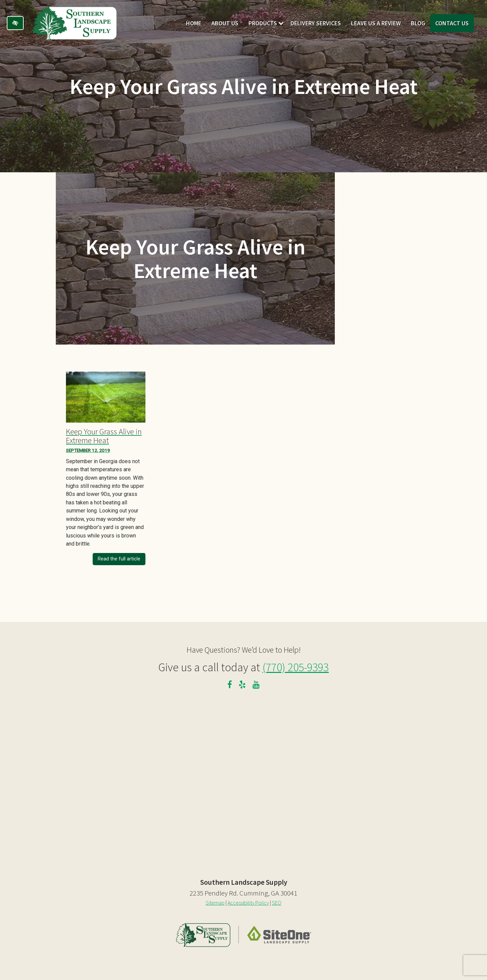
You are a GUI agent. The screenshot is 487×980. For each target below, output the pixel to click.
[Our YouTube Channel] (256, 685)
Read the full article (119, 559)
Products (263, 23)
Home (194, 23)
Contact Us (452, 23)
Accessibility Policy (248, 903)
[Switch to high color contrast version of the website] (15, 23)
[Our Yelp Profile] (242, 685)
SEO (277, 903)
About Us (225, 23)
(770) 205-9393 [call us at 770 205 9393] (296, 667)
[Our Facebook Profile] (230, 685)
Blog (418, 23)
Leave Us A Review (376, 23)
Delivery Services (316, 23)
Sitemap (215, 903)
